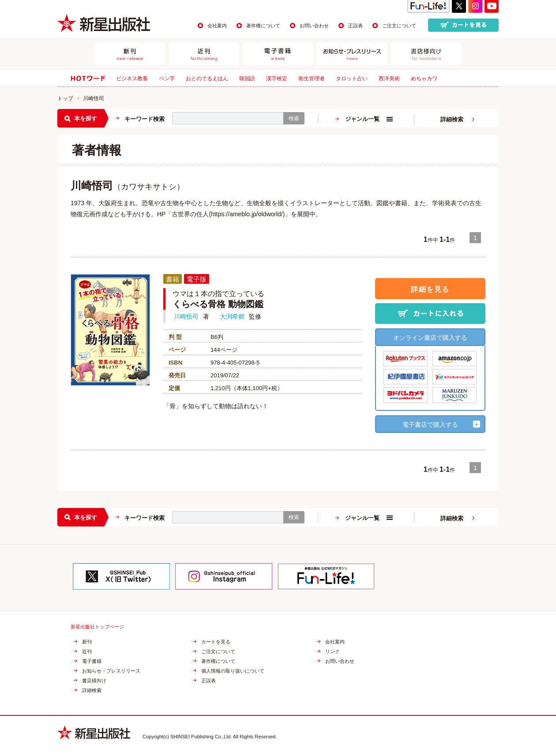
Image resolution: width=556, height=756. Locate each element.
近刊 (87, 652)
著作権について (263, 26)
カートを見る (216, 642)
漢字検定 (277, 79)
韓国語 (247, 79)
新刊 (87, 642)
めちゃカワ (424, 79)
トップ (65, 98)
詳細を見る (430, 289)
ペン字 (167, 79)
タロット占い (352, 79)
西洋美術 (389, 79)
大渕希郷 (232, 316)
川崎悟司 (186, 316)
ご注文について (399, 26)
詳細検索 (452, 119)
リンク (332, 652)
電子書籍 (92, 661)
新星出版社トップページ (97, 627)
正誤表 (355, 26)
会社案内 (217, 26)
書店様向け (94, 681)
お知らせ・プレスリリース (111, 671)
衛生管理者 (312, 79)
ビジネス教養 (132, 79)
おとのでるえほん (207, 79)
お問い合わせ (314, 26)
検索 (294, 118)
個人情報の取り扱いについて (233, 671)
